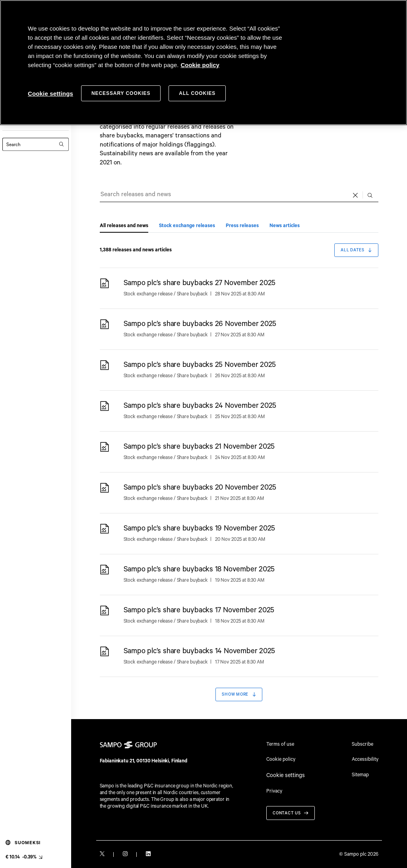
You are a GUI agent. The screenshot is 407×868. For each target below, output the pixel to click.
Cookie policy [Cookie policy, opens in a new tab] (200, 65)
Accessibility (365, 759)
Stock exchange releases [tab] (187, 226)
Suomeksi (23, 843)
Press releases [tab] (242, 226)
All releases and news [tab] (124, 226)
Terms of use (280, 744)
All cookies (197, 93)
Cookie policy (281, 759)
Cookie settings (283, 774)
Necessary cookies (121, 93)
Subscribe (362, 744)
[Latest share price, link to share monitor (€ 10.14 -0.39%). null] (24, 857)
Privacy (274, 788)
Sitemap (360, 774)
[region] (203, 63)
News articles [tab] (285, 226)
